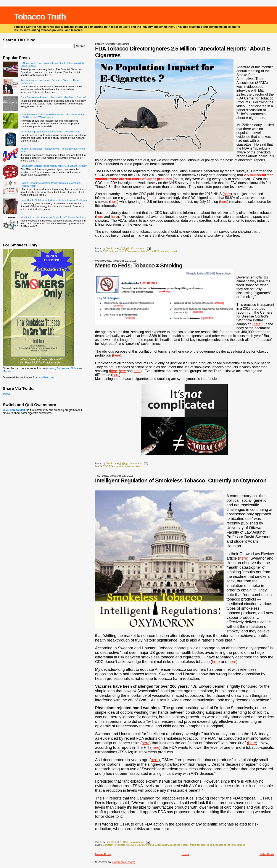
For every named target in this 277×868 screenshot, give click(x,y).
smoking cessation (170, 251)
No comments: (137, 842)
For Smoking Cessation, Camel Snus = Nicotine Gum (50, 131)
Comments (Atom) (124, 862)
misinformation (133, 466)
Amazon (50, 368)
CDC (105, 251)
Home (185, 854)
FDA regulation (133, 251)
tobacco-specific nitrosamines (230, 845)
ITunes (7, 371)
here (151, 198)
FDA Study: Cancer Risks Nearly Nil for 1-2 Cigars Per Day (54, 166)
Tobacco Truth (40, 17)
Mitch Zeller (147, 251)
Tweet (6, 394)
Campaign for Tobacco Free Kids (119, 845)
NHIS (157, 251)
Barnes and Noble (67, 368)
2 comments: (136, 463)
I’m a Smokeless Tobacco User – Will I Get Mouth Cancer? (54, 97)
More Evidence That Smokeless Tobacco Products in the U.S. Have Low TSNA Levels (52, 116)
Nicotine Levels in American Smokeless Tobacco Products (53, 217)
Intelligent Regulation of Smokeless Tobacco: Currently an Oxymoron (181, 480)
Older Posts (267, 854)
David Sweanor (145, 845)
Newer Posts (103, 854)
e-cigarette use (117, 251)
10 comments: (138, 248)
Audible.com (46, 378)
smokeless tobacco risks (202, 845)
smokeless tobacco (179, 845)
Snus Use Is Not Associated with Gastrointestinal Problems (54, 200)
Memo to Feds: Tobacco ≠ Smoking (139, 265)
